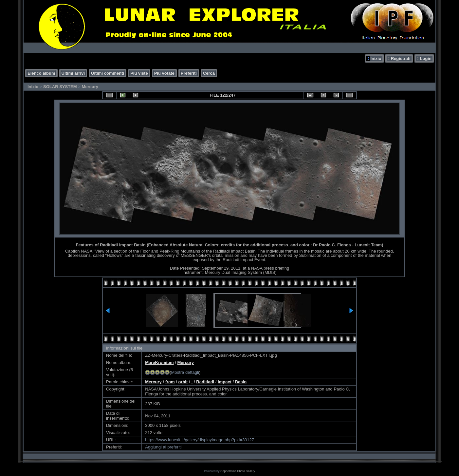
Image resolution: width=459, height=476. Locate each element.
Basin (241, 382)
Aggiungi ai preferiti (163, 447)
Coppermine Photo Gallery (238, 471)
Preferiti (189, 73)
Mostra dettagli (185, 372)
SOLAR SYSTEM (60, 87)
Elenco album (41, 73)
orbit (183, 382)
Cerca (209, 73)
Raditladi (205, 382)
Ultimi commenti (108, 73)
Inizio (376, 58)
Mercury (90, 87)
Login (426, 58)
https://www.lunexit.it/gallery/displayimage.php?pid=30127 (200, 440)
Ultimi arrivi (73, 73)
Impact (225, 382)
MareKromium (159, 362)
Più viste (139, 73)
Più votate (164, 73)
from (170, 382)
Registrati (401, 58)
